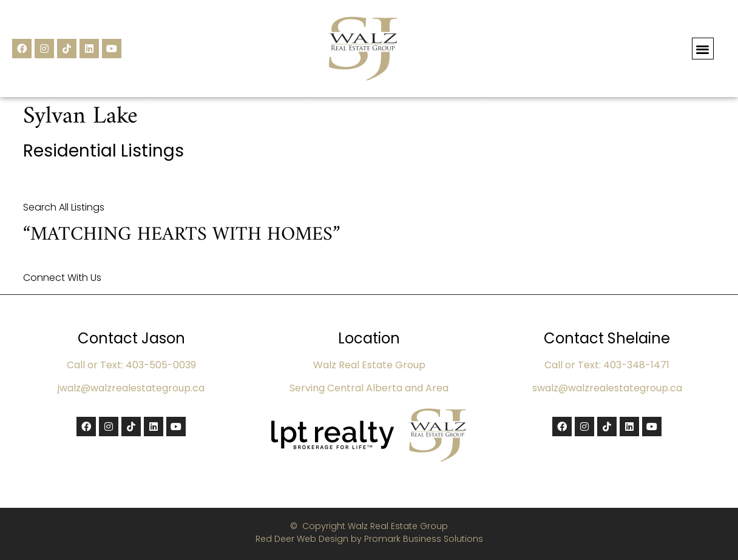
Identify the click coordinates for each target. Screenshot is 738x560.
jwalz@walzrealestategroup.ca (131, 388)
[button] (703, 49)
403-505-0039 (161, 365)
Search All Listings (64, 207)
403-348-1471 (636, 365)
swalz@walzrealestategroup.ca (607, 388)
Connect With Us (62, 278)
